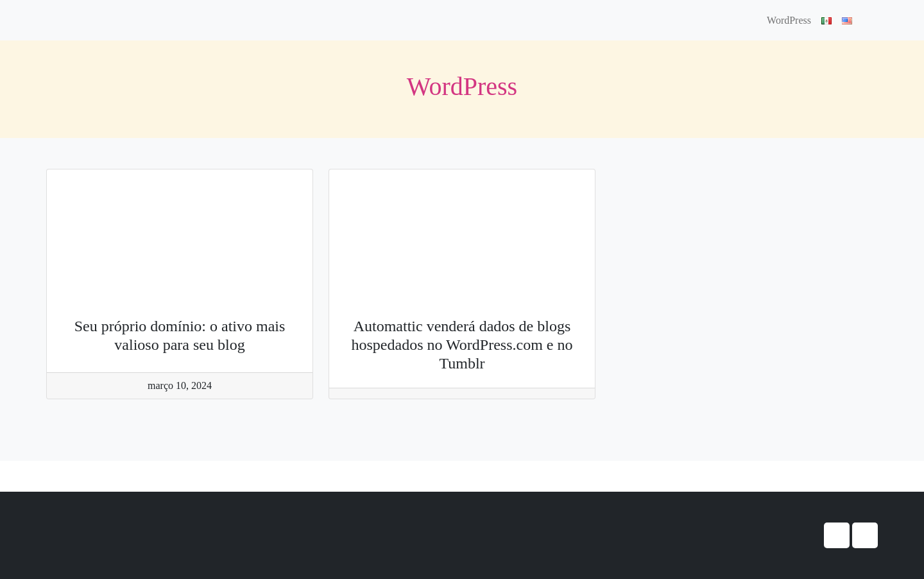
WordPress (789, 20)
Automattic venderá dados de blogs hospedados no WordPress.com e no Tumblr (462, 345)
